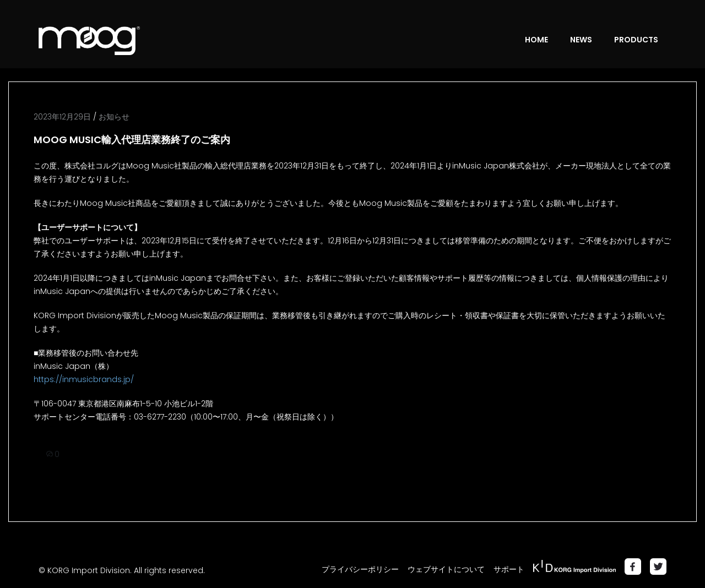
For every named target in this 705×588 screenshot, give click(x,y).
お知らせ (114, 117)
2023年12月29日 (62, 117)
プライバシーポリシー (360, 569)
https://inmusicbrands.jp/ (84, 379)
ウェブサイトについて (446, 569)
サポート (509, 569)
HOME (536, 40)
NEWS (581, 40)
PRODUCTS (636, 40)
